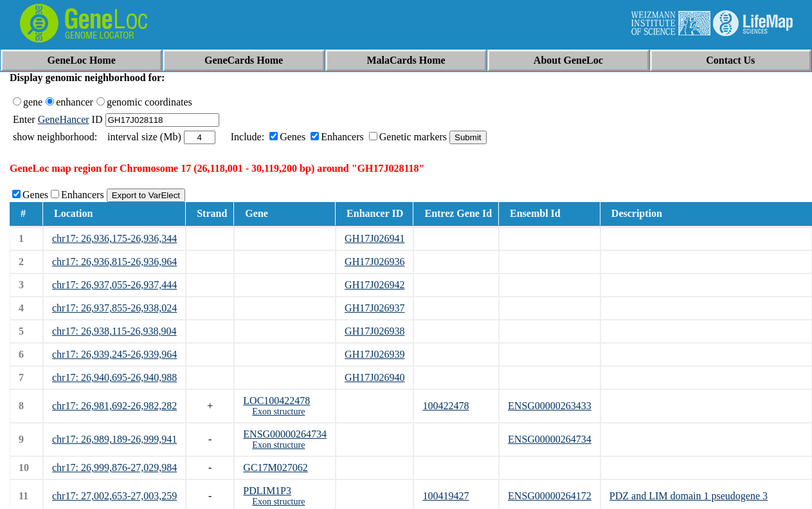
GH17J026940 (374, 377)
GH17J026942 (374, 285)
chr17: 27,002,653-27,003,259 (114, 496)
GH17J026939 (374, 354)
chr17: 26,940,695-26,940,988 (114, 377)
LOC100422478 (276, 401)
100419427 (446, 496)
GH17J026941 (374, 238)
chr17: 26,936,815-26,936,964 (114, 262)
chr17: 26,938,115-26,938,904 (114, 331)
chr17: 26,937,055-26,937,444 (114, 285)
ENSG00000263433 (550, 406)
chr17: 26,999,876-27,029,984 (114, 467)
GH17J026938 (374, 331)
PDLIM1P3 (267, 491)
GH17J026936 (374, 262)
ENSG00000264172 (550, 496)
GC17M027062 (275, 467)
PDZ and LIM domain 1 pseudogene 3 (689, 496)
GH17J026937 (374, 308)
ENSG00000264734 (285, 434)
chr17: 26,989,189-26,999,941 (114, 439)
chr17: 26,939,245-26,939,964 (114, 354)
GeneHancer (64, 119)
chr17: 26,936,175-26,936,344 (114, 238)
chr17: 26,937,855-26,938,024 (114, 308)
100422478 (446, 406)
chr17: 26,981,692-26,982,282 (114, 406)
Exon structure (278, 412)
